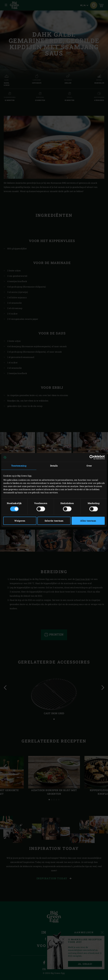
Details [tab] (54, 466)
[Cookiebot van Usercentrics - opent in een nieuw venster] (92, 457)
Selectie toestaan (54, 521)
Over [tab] (89, 466)
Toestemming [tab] (19, 466)
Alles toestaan (88, 521)
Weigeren (20, 521)
